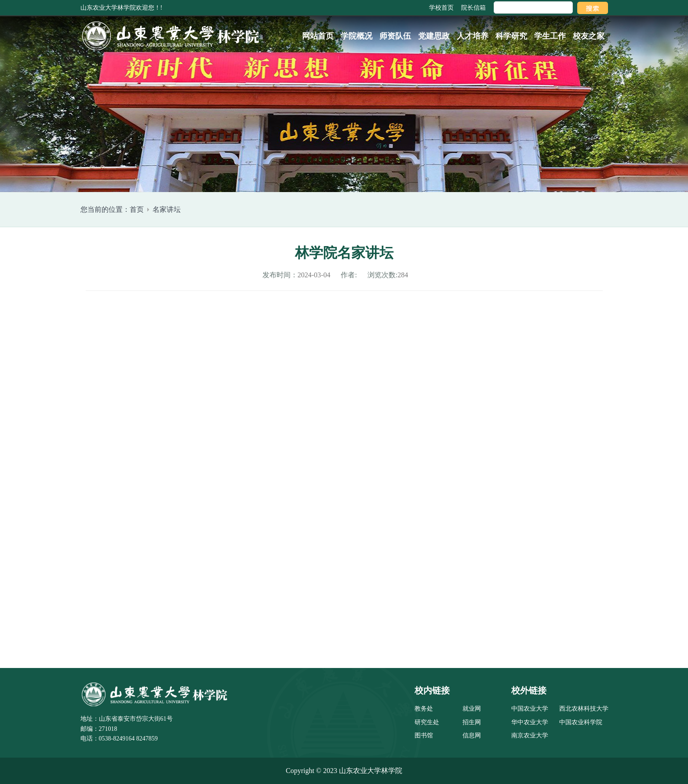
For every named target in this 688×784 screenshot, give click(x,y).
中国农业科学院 (581, 722)
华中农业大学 (530, 722)
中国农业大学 (530, 709)
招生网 (472, 722)
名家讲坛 (167, 209)
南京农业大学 (530, 735)
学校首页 (441, 8)
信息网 (472, 735)
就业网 (472, 709)
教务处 (424, 709)
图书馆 (424, 735)
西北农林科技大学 (584, 709)
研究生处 (427, 722)
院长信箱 (473, 8)
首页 (137, 209)
